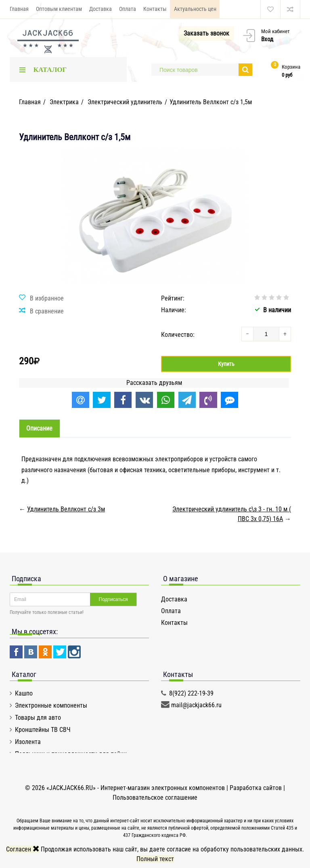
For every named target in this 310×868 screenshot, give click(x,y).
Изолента (28, 742)
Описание (40, 429)
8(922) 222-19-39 (191, 693)
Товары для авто (38, 718)
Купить (226, 364)
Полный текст (155, 859)
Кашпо (24, 693)
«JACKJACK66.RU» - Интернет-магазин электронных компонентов (136, 788)
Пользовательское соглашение (155, 798)
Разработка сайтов (256, 788)
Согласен (23, 849)
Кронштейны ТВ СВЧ (43, 730)
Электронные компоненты (51, 705)
